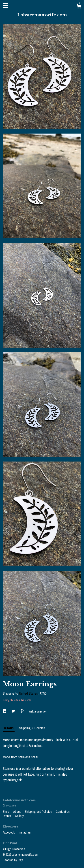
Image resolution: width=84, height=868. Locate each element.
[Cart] (79, 7)
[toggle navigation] (5, 6)
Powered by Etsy (13, 860)
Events (7, 816)
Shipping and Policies (39, 812)
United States (28, 693)
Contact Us (63, 812)
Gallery (19, 816)
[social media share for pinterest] (23, 711)
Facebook (9, 832)
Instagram (25, 832)
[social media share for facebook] (5, 711)
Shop (6, 812)
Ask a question (38, 711)
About (17, 812)
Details (9, 728)
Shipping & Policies (32, 728)
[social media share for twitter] (14, 711)
